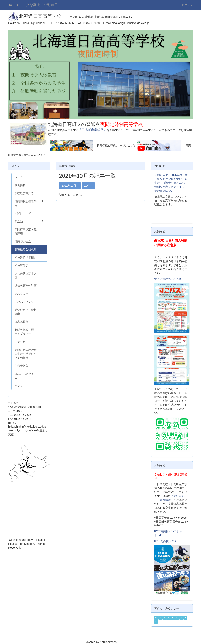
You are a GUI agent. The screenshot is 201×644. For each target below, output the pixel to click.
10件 (88, 186)
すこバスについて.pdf (168, 279)
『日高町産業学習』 (93, 130)
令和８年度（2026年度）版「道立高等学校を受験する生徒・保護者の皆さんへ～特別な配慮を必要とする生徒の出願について (171, 183)
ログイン (187, 5)
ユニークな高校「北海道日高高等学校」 (41, 5)
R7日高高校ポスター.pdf (169, 541)
